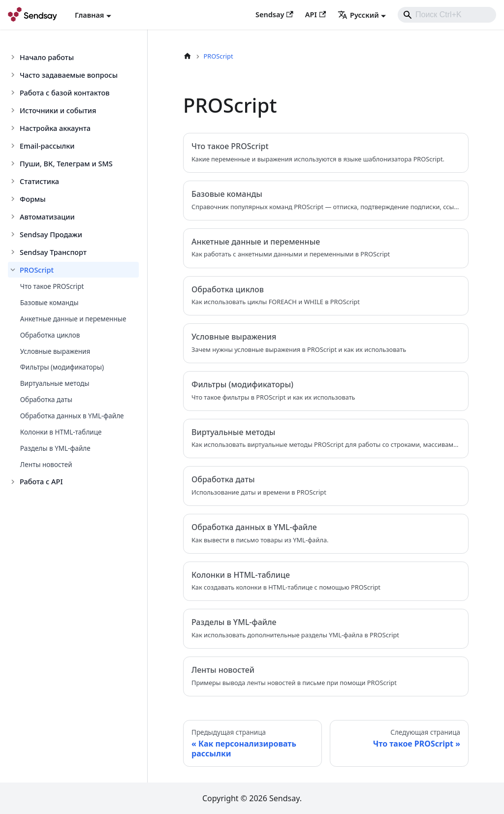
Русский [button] (358, 15)
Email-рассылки (47, 146)
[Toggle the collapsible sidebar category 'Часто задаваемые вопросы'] (14, 75)
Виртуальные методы (55, 383)
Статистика (39, 181)
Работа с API (41, 481)
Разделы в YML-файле (55, 448)
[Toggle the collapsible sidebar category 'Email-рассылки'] (14, 146)
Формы (33, 199)
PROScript (37, 270)
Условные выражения (55, 351)
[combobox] (447, 15)
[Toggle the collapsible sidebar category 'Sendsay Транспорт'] (14, 252)
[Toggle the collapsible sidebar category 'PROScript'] (14, 270)
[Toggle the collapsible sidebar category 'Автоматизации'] (14, 217)
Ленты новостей (46, 465)
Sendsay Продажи (51, 234)
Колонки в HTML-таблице (61, 432)
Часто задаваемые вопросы (69, 75)
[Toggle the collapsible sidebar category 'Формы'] (14, 199)
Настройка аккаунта (55, 128)
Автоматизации (47, 217)
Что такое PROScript (52, 286)
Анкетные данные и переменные (73, 319)
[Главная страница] (188, 56)
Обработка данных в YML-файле (72, 416)
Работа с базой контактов (65, 93)
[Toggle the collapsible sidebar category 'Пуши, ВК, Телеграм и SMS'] (14, 163)
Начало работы (47, 57)
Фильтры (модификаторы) (62, 367)
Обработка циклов (50, 335)
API (315, 14)
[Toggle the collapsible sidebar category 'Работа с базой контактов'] (14, 93)
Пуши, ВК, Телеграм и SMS (66, 163)
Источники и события (58, 110)
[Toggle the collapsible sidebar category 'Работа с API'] (14, 482)
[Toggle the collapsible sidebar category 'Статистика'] (14, 181)
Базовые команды (49, 303)
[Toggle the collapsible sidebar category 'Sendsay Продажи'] (14, 234)
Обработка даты (46, 400)
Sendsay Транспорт (53, 252)
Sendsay (274, 14)
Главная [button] (89, 15)
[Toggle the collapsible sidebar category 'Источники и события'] (14, 110)
